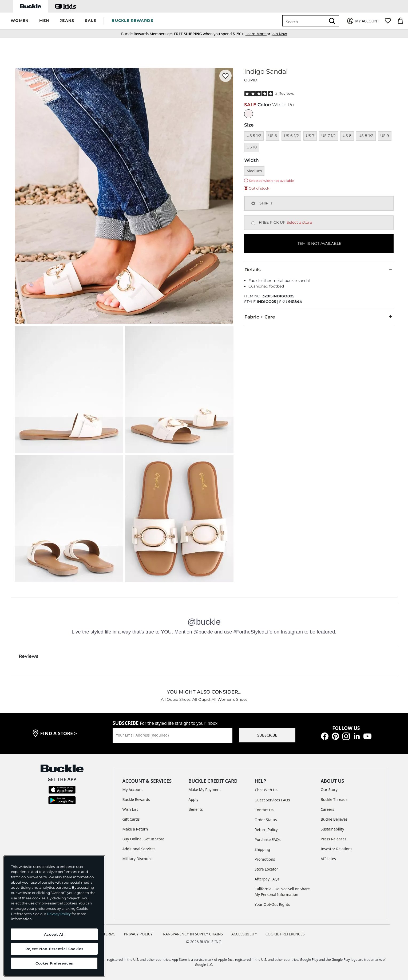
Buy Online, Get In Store (144, 839)
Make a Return (135, 829)
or (258, 34)
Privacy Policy (59, 914)
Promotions (265, 859)
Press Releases (334, 839)
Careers (327, 809)
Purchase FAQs (268, 839)
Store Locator (266, 869)
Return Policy (266, 830)
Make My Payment (205, 790)
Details (319, 269)
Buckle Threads (334, 799)
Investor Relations (337, 849)
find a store (59, 733)
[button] (20, 21)
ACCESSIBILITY (244, 934)
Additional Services (139, 849)
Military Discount (137, 859)
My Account (133, 790)
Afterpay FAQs (267, 879)
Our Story (329, 790)
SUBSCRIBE (267, 735)
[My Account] (363, 21)
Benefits (196, 809)
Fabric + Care (319, 317)
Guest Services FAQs (272, 800)
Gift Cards (131, 819)
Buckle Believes (334, 819)
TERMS (110, 934)
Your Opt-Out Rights (272, 904)
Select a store (299, 222)
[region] (54, 916)
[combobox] (305, 21)
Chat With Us (266, 790)
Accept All (54, 934)
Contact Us (264, 810)
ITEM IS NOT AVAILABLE (319, 243)
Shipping (262, 849)
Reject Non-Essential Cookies (54, 949)
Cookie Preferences (285, 934)
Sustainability (332, 829)
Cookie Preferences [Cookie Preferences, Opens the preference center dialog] (54, 963)
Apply (193, 799)
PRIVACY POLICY (138, 934)
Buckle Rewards (136, 799)
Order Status (266, 820)
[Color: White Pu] (249, 114)
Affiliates (328, 859)
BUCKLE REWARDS (132, 21)
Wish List (130, 809)
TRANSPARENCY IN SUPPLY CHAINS (192, 934)
